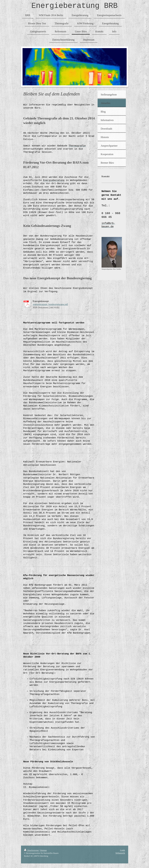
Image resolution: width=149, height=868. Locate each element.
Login (122, 850)
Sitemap (43, 850)
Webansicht (120, 853)
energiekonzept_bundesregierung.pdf (51, 306)
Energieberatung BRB (74, 7)
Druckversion (32, 850)
